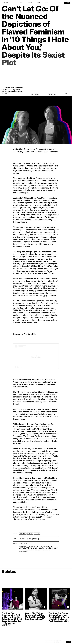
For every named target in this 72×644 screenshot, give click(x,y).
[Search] (65, 3)
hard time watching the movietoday (37, 168)
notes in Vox (45, 490)
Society (48, 3)
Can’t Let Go (21, 149)
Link (38, 534)
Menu (68, 3)
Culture (29, 539)
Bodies (30, 3)
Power (22, 3)
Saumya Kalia (35, 94)
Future (39, 3)
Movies (35, 539)
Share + (67, 94)
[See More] (40, 539)
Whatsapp (23, 534)
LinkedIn (30, 534)
